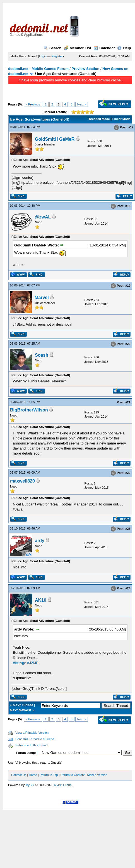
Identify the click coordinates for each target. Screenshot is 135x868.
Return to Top (49, 775)
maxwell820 (22, 481)
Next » (82, 104)
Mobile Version (97, 775)
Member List (78, 48)
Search (52, 48)
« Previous (33, 104)
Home (33, 775)
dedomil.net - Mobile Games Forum (38, 69)
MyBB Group (63, 785)
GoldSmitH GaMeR (55, 139)
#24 (128, 588)
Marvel (42, 297)
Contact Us (19, 775)
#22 (128, 473)
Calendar (104, 48)
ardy (40, 541)
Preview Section (86, 69)
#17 (131, 127)
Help (124, 48)
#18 (128, 206)
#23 (128, 529)
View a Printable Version (32, 733)
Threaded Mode (98, 119)
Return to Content (73, 775)
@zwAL (43, 217)
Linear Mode (121, 119)
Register (57, 56)
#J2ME (33, 663)
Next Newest (21, 710)
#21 (128, 402)
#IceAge (20, 663)
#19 (128, 286)
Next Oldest (23, 705)
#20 (128, 344)
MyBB (29, 785)
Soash (42, 355)
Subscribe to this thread (32, 745)
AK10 (41, 600)
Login (43, 56)
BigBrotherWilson (29, 410)
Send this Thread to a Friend (35, 739)
